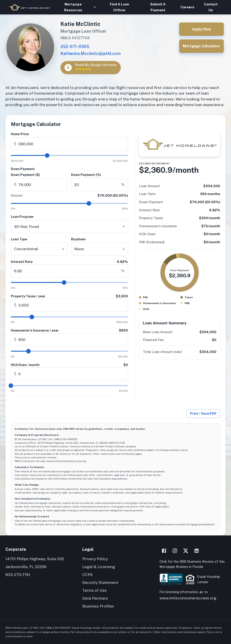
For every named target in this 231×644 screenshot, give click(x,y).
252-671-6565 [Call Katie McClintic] (75, 47)
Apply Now (201, 29)
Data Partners (95, 598)
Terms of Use (95, 590)
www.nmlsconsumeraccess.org (188, 598)
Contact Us (211, 7)
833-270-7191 (18, 575)
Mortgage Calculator (201, 46)
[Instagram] (175, 551)
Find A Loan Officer (119, 7)
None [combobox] (79, 249)
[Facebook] (164, 551)
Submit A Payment (158, 7)
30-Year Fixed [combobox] (26, 227)
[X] (186, 551)
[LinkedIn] (196, 551)
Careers (187, 7)
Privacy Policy (95, 559)
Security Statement (100, 583)
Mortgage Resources (76, 7)
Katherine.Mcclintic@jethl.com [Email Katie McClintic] (91, 53)
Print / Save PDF (203, 414)
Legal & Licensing (99, 567)
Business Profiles (98, 606)
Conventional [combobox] (26, 249)
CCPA (88, 575)
